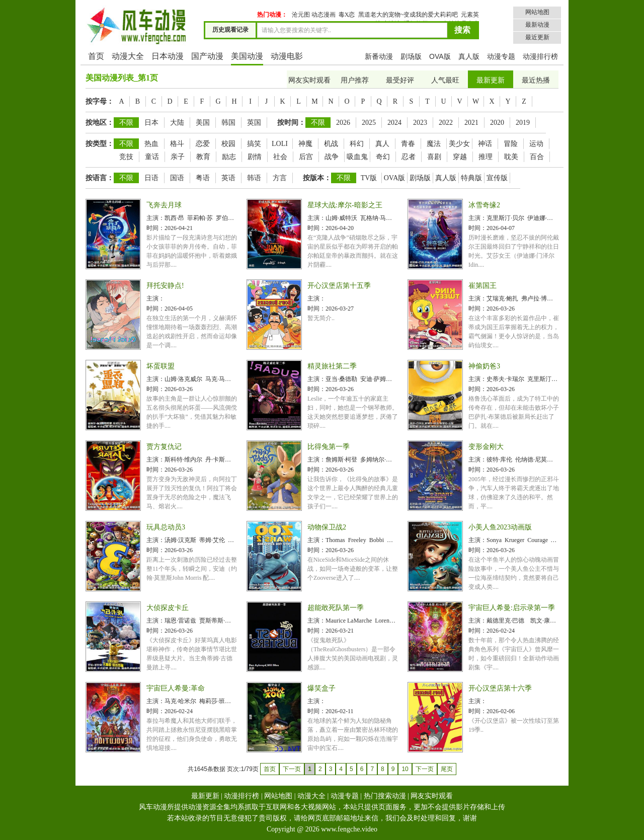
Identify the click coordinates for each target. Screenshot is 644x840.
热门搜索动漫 (385, 796)
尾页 (447, 769)
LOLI (280, 144)
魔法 (434, 144)
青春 (408, 144)
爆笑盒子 (321, 688)
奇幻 (383, 157)
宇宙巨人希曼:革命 (176, 688)
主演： (155, 218)
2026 (343, 123)
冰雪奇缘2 (484, 205)
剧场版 (411, 56)
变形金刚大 (486, 447)
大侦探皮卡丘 (168, 608)
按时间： (291, 123)
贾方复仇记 (164, 447)
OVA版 (440, 56)
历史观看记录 (230, 30)
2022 (446, 123)
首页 (96, 56)
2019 (523, 123)
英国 (254, 123)
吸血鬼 (357, 157)
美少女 (459, 144)
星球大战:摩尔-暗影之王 (345, 205)
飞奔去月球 (164, 205)
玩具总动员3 (166, 527)
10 (405, 769)
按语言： (100, 178)
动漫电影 (287, 56)
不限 (126, 123)
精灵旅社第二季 (332, 366)
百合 (537, 157)
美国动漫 (247, 56)
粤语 (203, 178)
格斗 (177, 144)
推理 (486, 157)
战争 (332, 157)
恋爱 (203, 144)
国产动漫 (207, 56)
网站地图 (537, 12)
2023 (420, 123)
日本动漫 (168, 56)
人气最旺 (445, 80)
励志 (229, 157)
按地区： (100, 123)
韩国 (228, 123)
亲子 (178, 157)
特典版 (471, 178)
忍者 (409, 157)
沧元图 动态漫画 (314, 15)
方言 (280, 178)
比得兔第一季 (329, 447)
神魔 (305, 144)
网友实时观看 (309, 80)
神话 (485, 144)
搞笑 (254, 144)
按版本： (317, 178)
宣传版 (497, 178)
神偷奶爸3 (484, 366)
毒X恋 (347, 15)
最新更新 (491, 80)
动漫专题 (501, 56)
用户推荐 (355, 80)
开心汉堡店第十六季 (500, 688)
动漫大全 (128, 56)
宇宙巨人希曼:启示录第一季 (512, 608)
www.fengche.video (349, 829)
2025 (369, 123)
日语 (151, 178)
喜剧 (434, 157)
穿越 (460, 157)
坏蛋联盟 (160, 366)
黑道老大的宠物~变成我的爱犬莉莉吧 (408, 15)
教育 (203, 157)
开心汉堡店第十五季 (339, 286)
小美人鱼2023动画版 (500, 527)
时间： (155, 228)
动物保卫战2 (327, 527)
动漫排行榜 (540, 56)
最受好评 (400, 80)
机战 (331, 144)
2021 (471, 123)
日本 (151, 123)
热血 (151, 144)
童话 (152, 157)
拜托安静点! (165, 286)
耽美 (511, 157)
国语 (177, 178)
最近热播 (536, 80)
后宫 (306, 157)
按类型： (100, 144)
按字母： (100, 101)
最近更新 (537, 37)
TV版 (369, 178)
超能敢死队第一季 (336, 608)
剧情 (255, 157)
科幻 (357, 144)
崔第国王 (482, 286)
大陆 (177, 123)
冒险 (511, 144)
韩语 (254, 178)
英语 (228, 178)
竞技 (126, 157)
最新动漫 (537, 25)
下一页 (425, 769)
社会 (280, 157)
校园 (228, 144)
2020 (497, 123)
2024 (394, 123)
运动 (536, 144)
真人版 (469, 56)
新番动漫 (379, 56)
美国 (203, 123)
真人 (382, 144)
